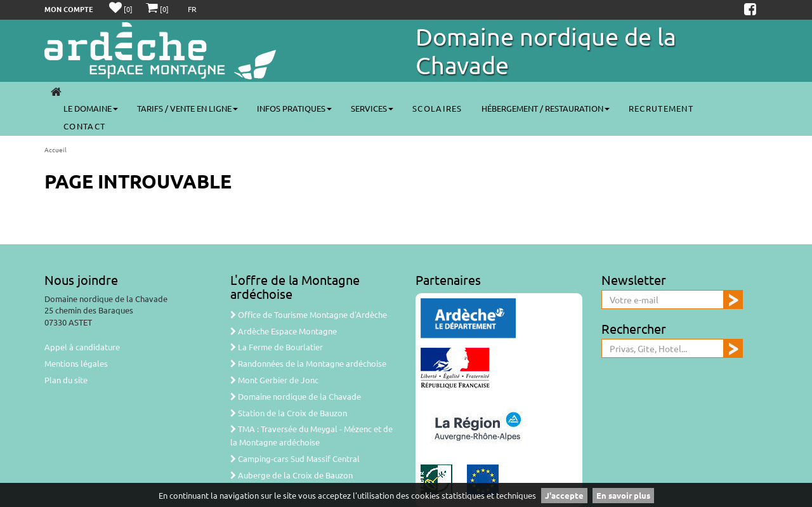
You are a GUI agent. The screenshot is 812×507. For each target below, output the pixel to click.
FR (192, 9)
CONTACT (84, 126)
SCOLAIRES (437, 108)
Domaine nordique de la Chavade (296, 396)
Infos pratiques (294, 108)
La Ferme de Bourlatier (277, 347)
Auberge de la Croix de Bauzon (291, 475)
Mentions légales (76, 363)
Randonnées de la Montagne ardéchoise (308, 363)
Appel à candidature (82, 347)
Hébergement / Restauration (546, 108)
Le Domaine (91, 108)
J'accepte (564, 495)
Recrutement (661, 108)
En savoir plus (623, 495)
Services (372, 108)
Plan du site (66, 380)
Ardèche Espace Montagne (284, 331)
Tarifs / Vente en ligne (187, 108)
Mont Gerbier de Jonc (274, 380)
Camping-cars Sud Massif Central (295, 458)
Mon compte (69, 9)
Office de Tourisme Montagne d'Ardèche (309, 314)
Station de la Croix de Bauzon (289, 413)
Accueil (56, 149)
